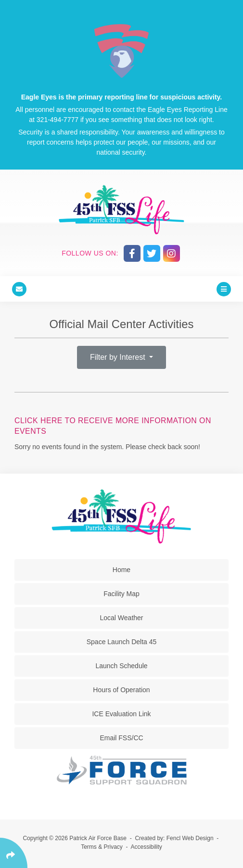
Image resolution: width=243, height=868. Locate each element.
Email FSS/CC (121, 738)
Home (121, 570)
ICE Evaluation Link (121, 714)
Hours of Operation (121, 690)
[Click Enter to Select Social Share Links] (14, 853)
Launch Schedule (121, 666)
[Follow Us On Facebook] (132, 253)
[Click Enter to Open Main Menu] (224, 289)
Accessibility (147, 847)
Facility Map (121, 594)
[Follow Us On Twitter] (152, 253)
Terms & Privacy (102, 847)
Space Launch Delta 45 (122, 642)
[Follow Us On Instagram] (172, 253)
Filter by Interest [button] (119, 357)
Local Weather (121, 618)
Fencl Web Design (190, 838)
